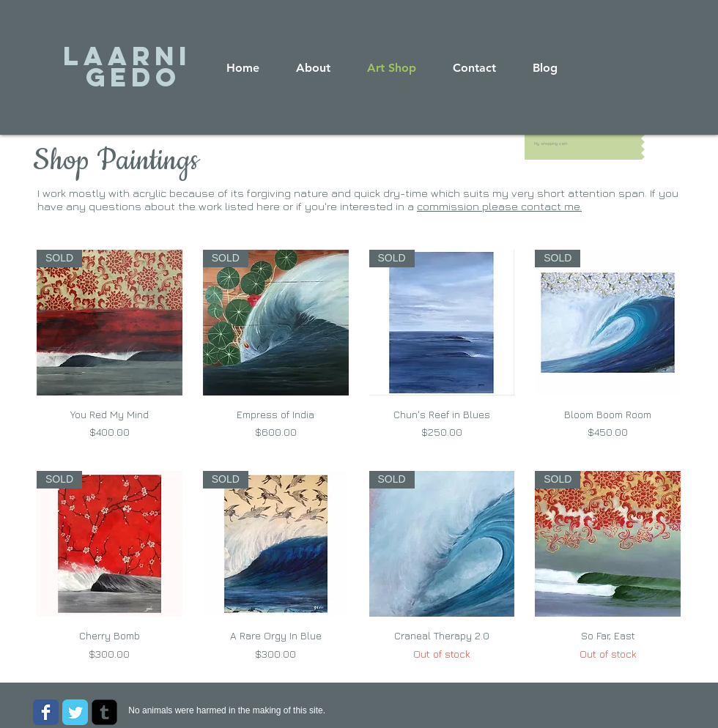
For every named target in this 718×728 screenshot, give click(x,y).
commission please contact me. (499, 206)
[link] (553, 143)
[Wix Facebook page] (46, 712)
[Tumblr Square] (104, 712)
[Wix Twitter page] (75, 712)
